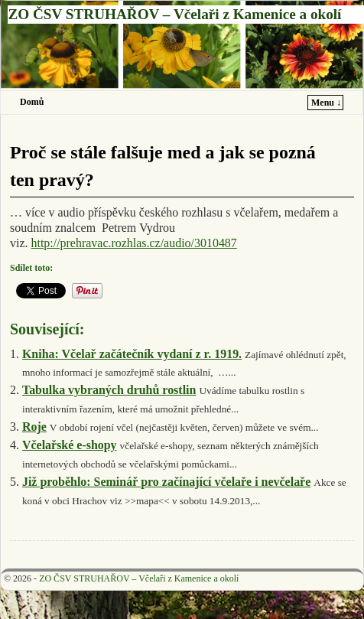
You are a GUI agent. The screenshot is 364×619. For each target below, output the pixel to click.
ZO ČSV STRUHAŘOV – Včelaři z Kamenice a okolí (174, 14)
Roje (34, 427)
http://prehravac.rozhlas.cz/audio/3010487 (133, 243)
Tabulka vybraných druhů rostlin (109, 390)
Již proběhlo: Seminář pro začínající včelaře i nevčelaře (166, 482)
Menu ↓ (326, 103)
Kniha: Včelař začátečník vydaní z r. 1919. (132, 354)
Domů (32, 102)
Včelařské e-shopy (70, 445)
